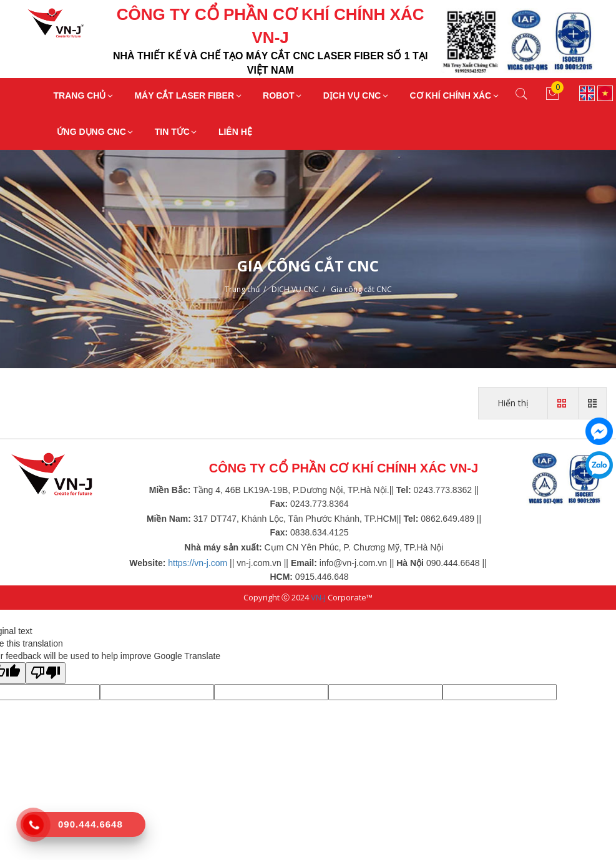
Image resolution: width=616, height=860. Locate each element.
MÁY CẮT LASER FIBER (188, 95)
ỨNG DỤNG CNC (96, 132)
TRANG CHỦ (84, 95)
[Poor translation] (46, 673)
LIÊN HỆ (235, 132)
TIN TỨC (177, 132)
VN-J (318, 597)
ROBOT (283, 95)
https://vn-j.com (198, 563)
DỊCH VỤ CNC (357, 95)
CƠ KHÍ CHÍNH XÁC (455, 95)
